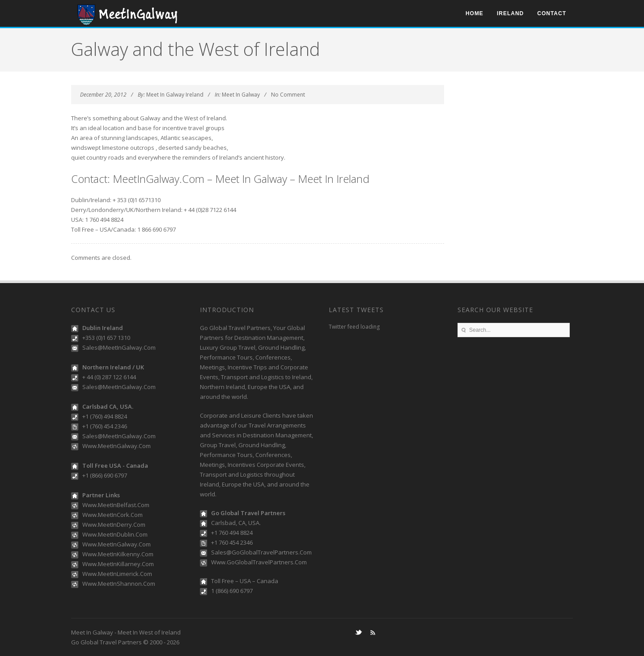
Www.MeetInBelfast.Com (116, 505)
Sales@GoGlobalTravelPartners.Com (261, 552)
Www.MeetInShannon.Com (119, 584)
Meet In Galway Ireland (175, 95)
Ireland (510, 13)
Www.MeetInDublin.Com (115, 534)
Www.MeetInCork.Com (112, 515)
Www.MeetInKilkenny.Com (118, 554)
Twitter (358, 632)
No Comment (288, 95)
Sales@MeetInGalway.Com (119, 347)
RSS (373, 632)
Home (475, 13)
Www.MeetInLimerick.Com (117, 574)
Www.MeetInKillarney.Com (118, 564)
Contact (552, 13)
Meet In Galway (241, 95)
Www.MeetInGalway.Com (117, 446)
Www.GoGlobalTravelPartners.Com (259, 562)
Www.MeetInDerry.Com (114, 525)
